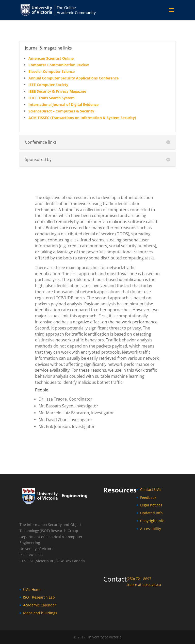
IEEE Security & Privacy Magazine (57, 91)
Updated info (151, 513)
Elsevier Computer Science (52, 71)
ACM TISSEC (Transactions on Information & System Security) (82, 118)
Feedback (148, 497)
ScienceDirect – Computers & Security (61, 111)
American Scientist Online (51, 58)
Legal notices (151, 505)
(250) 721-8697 (139, 579)
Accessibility (151, 529)
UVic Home (32, 590)
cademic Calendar (41, 605)
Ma (26, 613)
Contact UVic (151, 490)
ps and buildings (43, 613)
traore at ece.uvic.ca (144, 584)
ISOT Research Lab (39, 597)
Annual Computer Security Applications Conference (74, 78)
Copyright (149, 521)
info (161, 521)
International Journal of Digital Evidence (63, 104)
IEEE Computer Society (48, 85)
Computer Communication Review (59, 65)
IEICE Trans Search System (52, 98)
